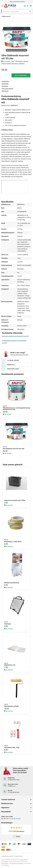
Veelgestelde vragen (13, 369)
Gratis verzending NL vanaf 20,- (23, 2)
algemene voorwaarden (17, 863)
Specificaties (5, 84)
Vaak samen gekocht (7, 89)
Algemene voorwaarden (7, 856)
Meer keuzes (5, 91)
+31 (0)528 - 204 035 (13, 360)
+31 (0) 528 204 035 (14, 792)
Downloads (5, 86)
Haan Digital (24, 859)
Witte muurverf (6, 16)
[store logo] (10, 6)
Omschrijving (5, 81)
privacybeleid (5, 863)
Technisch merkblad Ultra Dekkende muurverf (15, 336)
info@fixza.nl (11, 364)
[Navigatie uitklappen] (3, 5)
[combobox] (16, 11)
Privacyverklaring (18, 856)
